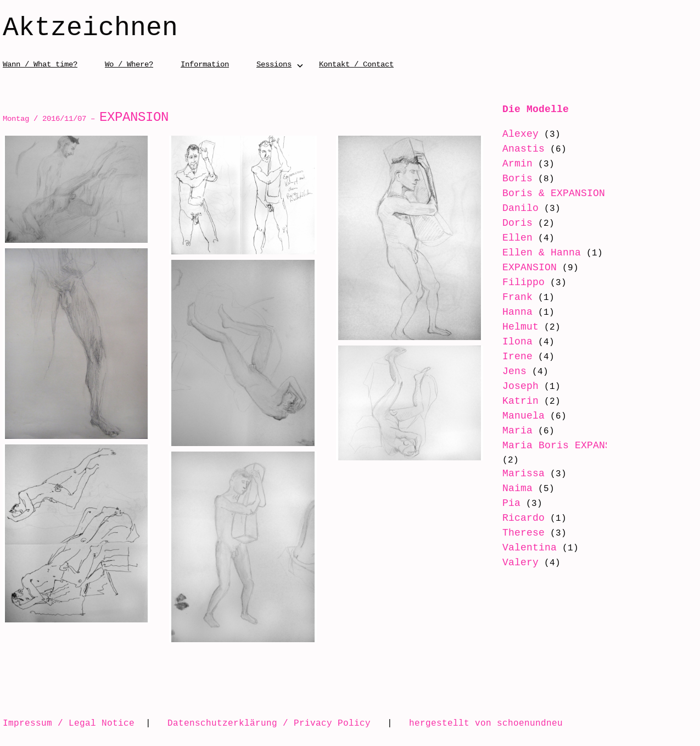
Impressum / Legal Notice (69, 723)
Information (205, 64)
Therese (523, 533)
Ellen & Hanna (542, 253)
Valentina (530, 548)
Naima (517, 488)
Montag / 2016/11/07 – (86, 118)
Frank (517, 297)
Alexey (520, 134)
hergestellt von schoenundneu (486, 723)
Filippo (523, 282)
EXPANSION (530, 268)
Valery (520, 563)
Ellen (517, 238)
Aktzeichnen (90, 29)
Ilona (517, 342)
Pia (511, 503)
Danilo (520, 208)
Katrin (520, 401)
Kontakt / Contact (356, 64)
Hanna (517, 312)
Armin (517, 164)
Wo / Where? (129, 64)
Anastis (523, 149)
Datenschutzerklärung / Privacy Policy (269, 723)
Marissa (523, 474)
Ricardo (523, 518)
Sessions (274, 64)
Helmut (520, 327)
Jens (514, 371)
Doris (517, 223)
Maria (517, 431)
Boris (517, 179)
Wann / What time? (40, 64)
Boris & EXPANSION (554, 193)
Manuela (523, 416)
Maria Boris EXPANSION (566, 446)
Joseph (520, 386)
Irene (517, 357)
